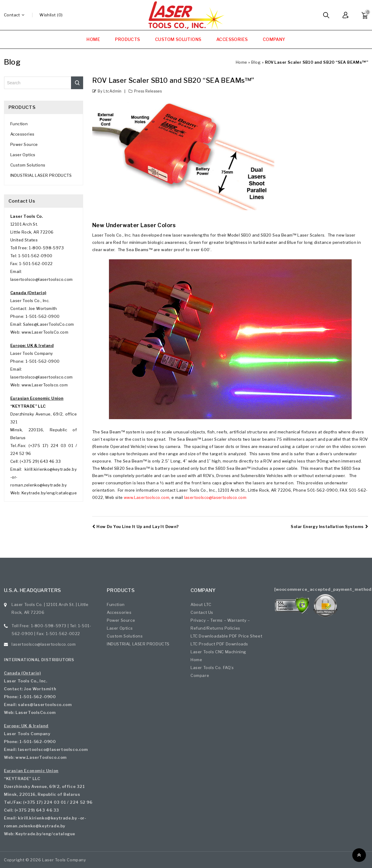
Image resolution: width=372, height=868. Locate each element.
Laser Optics (23, 155)
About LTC (201, 604)
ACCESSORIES (232, 39)
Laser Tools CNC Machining (218, 652)
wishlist (47, 15)
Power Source (24, 144)
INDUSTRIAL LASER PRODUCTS (41, 175)
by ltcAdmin (110, 91)
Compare (200, 675)
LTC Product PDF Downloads (219, 644)
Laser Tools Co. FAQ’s (212, 668)
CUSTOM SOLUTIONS (178, 39)
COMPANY (274, 39)
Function (19, 124)
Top (359, 855)
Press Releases (148, 91)
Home (242, 62)
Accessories (22, 134)
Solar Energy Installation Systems (329, 527)
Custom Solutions (28, 165)
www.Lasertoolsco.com (147, 497)
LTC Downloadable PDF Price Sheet (226, 636)
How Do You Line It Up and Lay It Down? (136, 527)
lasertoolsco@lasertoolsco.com (215, 497)
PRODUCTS (127, 39)
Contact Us (202, 612)
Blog (256, 62)
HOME (93, 39)
